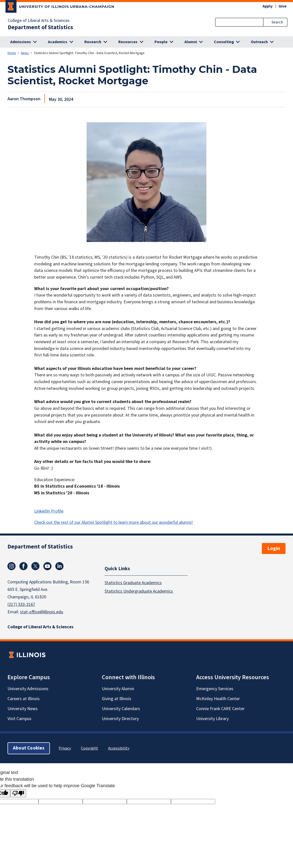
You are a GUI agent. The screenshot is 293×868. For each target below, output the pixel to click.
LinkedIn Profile (49, 511)
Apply (268, 6)
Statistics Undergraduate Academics (139, 591)
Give (283, 6)
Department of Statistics (40, 27)
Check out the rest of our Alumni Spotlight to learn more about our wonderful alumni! (114, 522)
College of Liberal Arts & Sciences (39, 21)
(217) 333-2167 (21, 604)
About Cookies (29, 748)
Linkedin (59, 566)
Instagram (11, 566)
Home (12, 53)
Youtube (47, 566)
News (25, 53)
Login (274, 548)
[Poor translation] (18, 793)
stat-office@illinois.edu (42, 612)
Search (277, 22)
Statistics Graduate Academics (133, 583)
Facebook (23, 566)
